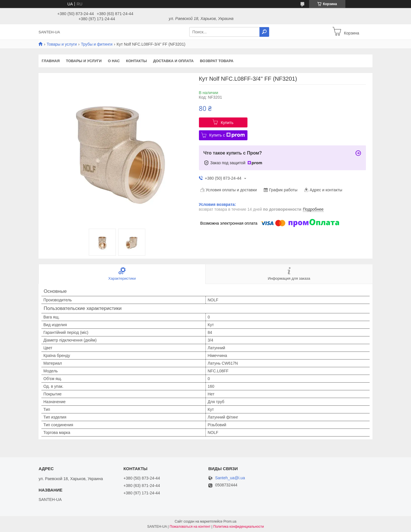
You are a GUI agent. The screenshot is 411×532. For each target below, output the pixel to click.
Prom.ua (230, 521)
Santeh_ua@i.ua (230, 478)
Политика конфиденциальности (238, 527)
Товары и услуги (62, 44)
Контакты (137, 61)
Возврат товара (217, 61)
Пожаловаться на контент (190, 527)
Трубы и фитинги (97, 44)
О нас (114, 61)
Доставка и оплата (173, 61)
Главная (51, 61)
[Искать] (264, 32)
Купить (227, 123)
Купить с (227, 135)
